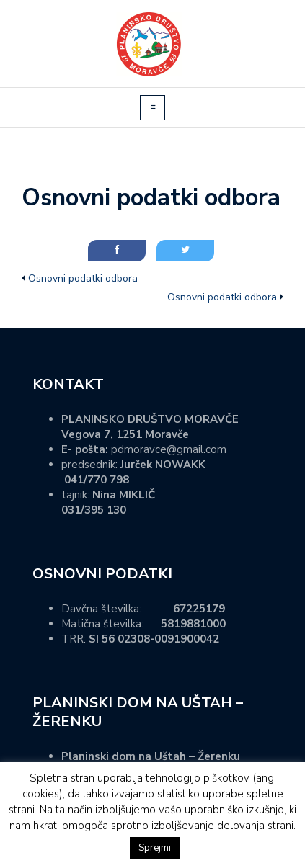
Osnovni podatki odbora (83, 278)
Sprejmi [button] (155, 848)
